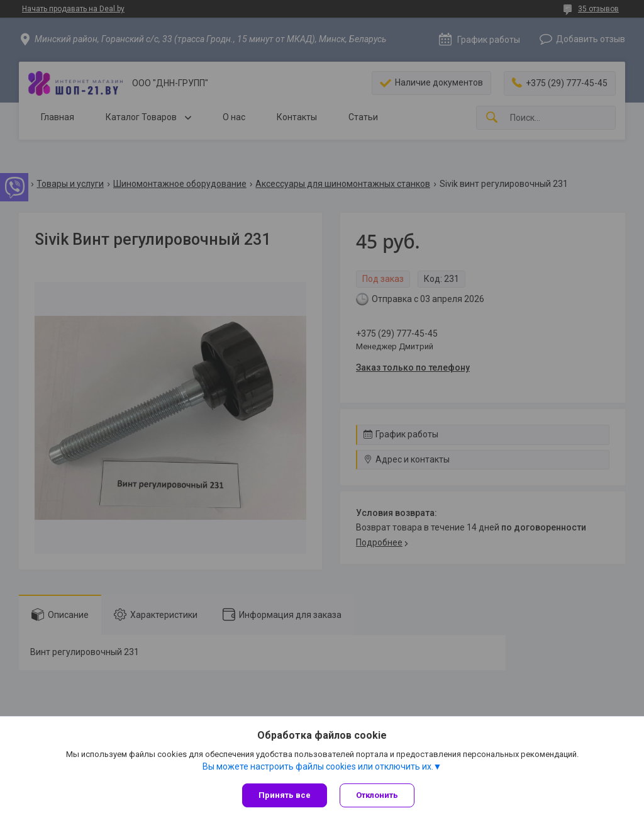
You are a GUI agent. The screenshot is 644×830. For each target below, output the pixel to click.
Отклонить (377, 795)
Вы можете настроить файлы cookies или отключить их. (318, 766)
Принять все (285, 795)
